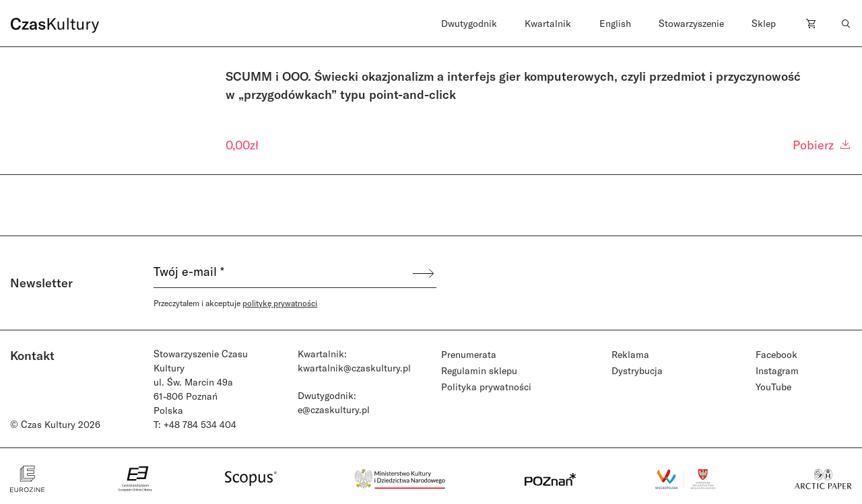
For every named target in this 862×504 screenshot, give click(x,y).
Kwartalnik (548, 23)
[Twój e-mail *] (282, 273)
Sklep (764, 23)
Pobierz (822, 145)
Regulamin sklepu (479, 370)
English (615, 23)
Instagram (777, 370)
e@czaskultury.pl (334, 409)
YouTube (773, 387)
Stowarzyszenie (691, 23)
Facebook (776, 354)
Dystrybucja (637, 370)
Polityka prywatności (486, 387)
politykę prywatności (280, 303)
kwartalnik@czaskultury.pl (354, 368)
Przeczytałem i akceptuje (235, 303)
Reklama (630, 354)
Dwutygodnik (469, 23)
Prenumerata (469, 354)
